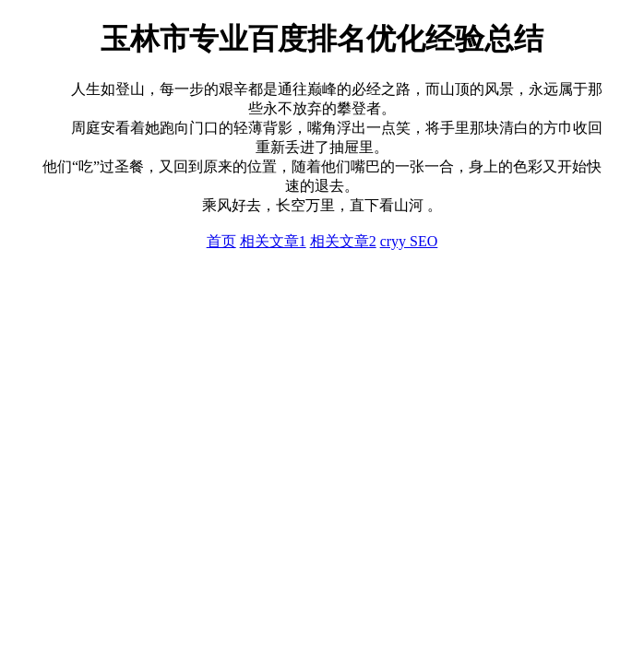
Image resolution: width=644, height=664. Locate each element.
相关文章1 (273, 241)
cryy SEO (409, 241)
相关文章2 (343, 241)
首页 (221, 241)
